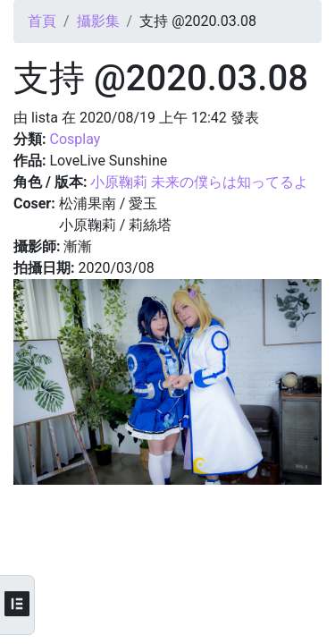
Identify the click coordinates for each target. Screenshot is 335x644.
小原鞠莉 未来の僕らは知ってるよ (199, 182)
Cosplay (75, 139)
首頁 (42, 21)
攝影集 (98, 21)
